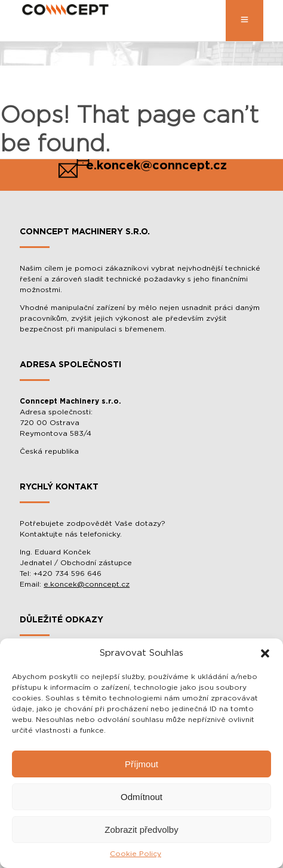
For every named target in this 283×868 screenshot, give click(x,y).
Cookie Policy (136, 854)
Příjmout (141, 764)
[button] (265, 653)
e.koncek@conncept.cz (87, 584)
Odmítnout (141, 797)
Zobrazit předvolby (141, 830)
